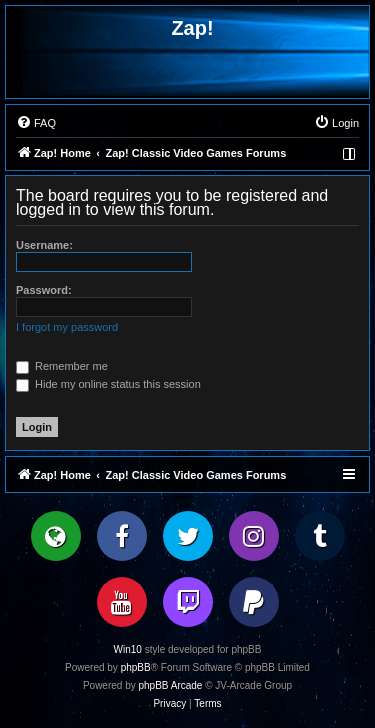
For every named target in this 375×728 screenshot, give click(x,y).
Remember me (62, 366)
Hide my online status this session (108, 384)
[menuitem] (36, 123)
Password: (44, 290)
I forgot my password (67, 327)
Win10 (128, 649)
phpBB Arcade (171, 685)
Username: (44, 245)
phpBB (136, 667)
